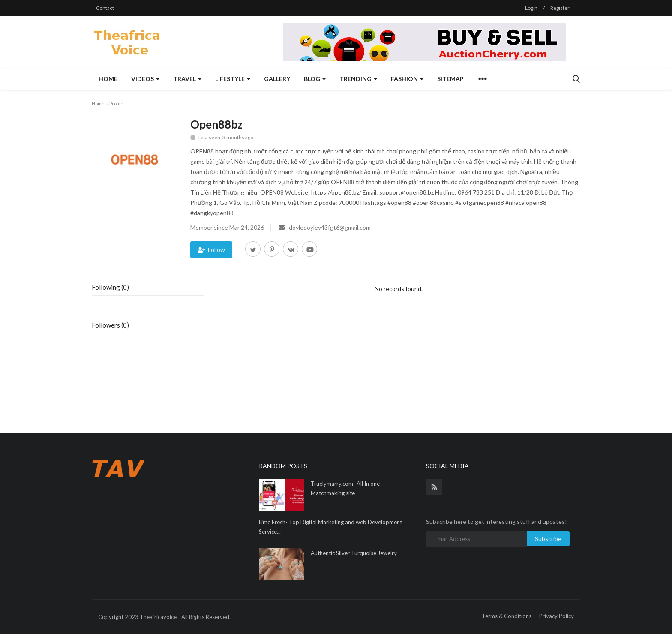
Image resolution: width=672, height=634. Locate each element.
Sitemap (450, 79)
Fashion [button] (407, 79)
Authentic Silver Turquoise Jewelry (354, 553)
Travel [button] (187, 79)
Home (108, 79)
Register (560, 8)
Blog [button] (315, 79)
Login (531, 8)
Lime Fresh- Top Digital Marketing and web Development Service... (330, 527)
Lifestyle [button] (233, 79)
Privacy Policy (556, 616)
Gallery (277, 79)
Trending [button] (358, 79)
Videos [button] (145, 79)
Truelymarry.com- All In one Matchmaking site (345, 488)
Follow (211, 250)
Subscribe (548, 539)
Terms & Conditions (507, 616)
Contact (105, 8)
